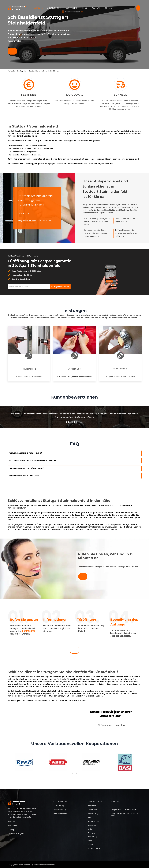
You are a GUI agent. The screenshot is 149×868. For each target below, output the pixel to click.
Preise (84, 8)
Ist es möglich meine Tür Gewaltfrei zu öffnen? (33, 461)
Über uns (96, 8)
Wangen (91, 833)
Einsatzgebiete (54, 8)
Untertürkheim (94, 849)
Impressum (12, 826)
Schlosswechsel (29, 369)
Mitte (90, 829)
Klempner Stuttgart (16, 834)
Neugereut (92, 825)
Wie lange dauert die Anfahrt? (24, 476)
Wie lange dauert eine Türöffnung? (27, 468)
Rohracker (92, 806)
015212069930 (29, 631)
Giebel (90, 845)
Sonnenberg (93, 813)
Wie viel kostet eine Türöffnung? (26, 453)
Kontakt (109, 8)
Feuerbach (92, 810)
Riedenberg (93, 837)
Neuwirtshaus (93, 821)
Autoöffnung (74, 369)
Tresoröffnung (120, 369)
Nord (90, 841)
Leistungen (71, 8)
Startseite (38, 8)
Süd (89, 817)
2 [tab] (76, 774)
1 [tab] (73, 774)
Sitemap (11, 830)
